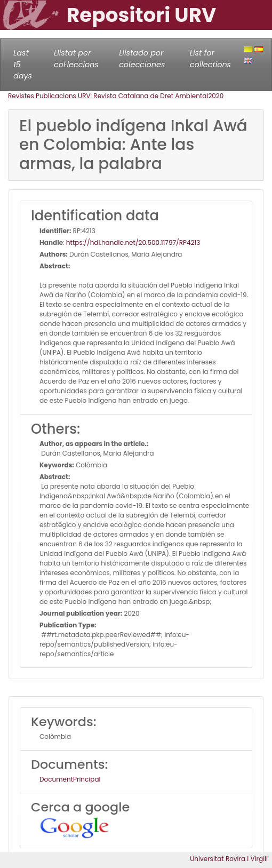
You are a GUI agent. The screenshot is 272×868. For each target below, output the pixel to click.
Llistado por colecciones (142, 59)
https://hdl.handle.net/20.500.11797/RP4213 (133, 242)
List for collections (210, 59)
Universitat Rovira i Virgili (229, 859)
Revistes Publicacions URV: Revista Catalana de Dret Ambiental (108, 96)
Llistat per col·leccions (76, 59)
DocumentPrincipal (70, 779)
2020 (216, 96)
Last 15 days (23, 64)
